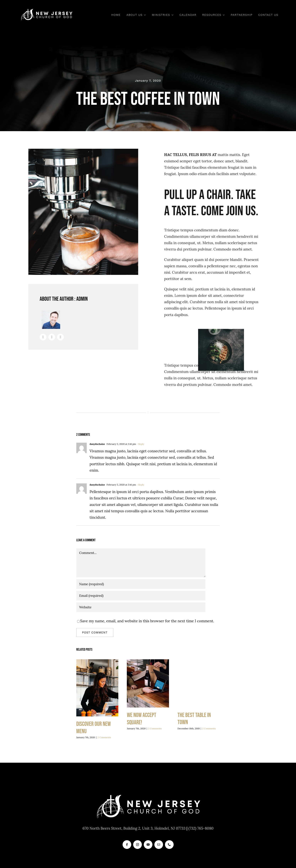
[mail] (159, 845)
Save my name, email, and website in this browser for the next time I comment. (147, 621)
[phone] (169, 845)
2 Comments (104, 737)
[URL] (141, 607)
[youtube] (148, 845)
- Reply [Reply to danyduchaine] (140, 444)
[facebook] (127, 845)
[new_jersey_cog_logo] (46, 9)
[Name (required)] (141, 584)
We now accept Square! (141, 719)
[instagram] (137, 845)
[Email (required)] (141, 596)
